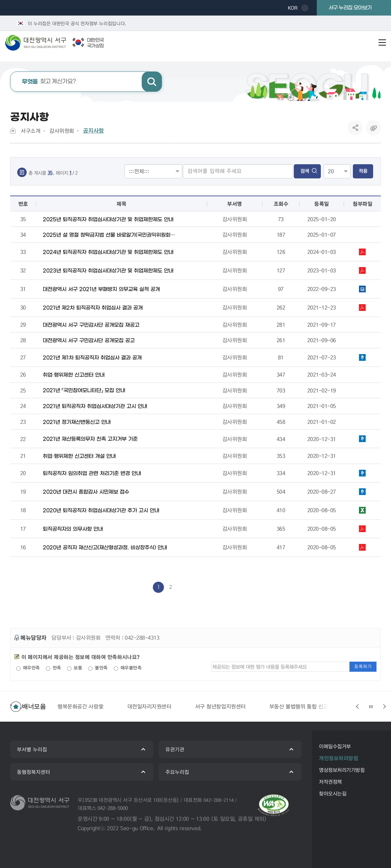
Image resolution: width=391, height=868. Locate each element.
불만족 (98, 668)
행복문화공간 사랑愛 (80, 706)
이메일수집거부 (335, 746)
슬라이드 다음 (384, 706)
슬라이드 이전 (357, 706)
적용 (363, 171)
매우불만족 (128, 668)
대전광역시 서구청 (40, 42)
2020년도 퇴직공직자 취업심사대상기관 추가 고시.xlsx (362, 510)
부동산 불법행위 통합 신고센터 (303, 706)
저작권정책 (330, 782)
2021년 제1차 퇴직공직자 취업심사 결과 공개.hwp (362, 357)
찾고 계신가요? (49, 82)
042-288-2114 (219, 800)
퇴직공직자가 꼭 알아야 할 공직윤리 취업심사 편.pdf (362, 252)
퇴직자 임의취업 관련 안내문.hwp (362, 473)
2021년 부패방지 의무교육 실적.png (362, 289)
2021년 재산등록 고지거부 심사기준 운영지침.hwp (362, 439)
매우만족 (28, 668)
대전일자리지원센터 (149, 706)
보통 (75, 668)
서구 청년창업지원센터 (220, 706)
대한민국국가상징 (95, 43)
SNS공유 (355, 128)
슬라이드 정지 (371, 706)
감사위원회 (62, 131)
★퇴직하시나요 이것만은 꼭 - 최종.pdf (362, 529)
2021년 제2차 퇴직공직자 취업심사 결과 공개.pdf (362, 308)
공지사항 (93, 131)
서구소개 (30, 131)
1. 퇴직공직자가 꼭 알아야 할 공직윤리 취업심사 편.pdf (362, 270)
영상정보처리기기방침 (342, 770)
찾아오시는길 (332, 793)
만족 (53, 668)
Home (13, 131)
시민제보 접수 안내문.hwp (362, 492)
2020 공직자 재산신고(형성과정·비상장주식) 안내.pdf (362, 547)
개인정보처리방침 (338, 758)
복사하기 (373, 128)
